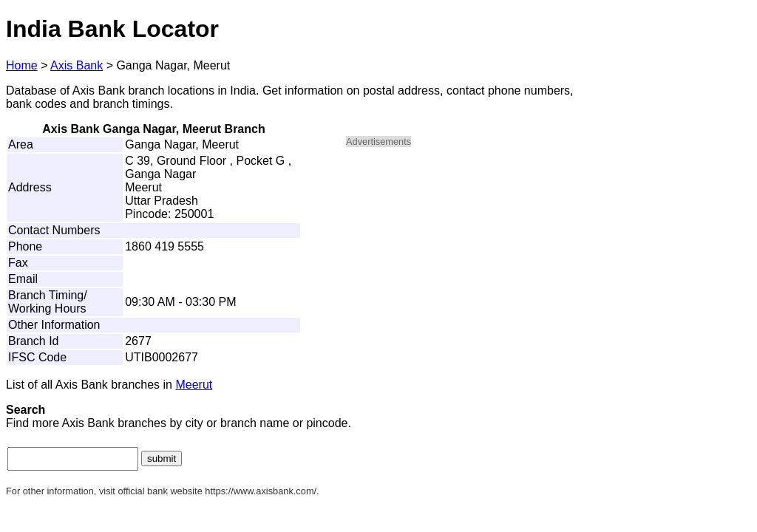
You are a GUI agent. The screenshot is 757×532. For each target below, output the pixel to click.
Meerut (194, 385)
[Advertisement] (472, 263)
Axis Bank (77, 65)
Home (22, 65)
